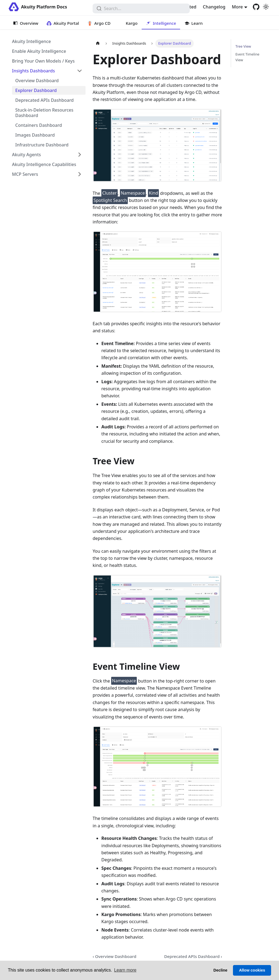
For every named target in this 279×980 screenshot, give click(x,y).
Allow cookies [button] (252, 970)
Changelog (214, 7)
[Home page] (98, 43)
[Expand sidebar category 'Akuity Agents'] (80, 155)
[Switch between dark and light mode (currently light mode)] (266, 7)
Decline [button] (220, 970)
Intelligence (165, 23)
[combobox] (141, 8)
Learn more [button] (125, 970)
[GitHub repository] (256, 7)
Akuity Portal (66, 23)
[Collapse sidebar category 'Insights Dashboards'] (80, 71)
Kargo (132, 23)
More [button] (237, 7)
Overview (29, 23)
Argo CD (102, 23)
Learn (197, 23)
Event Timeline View (247, 57)
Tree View (243, 46)
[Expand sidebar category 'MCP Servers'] (80, 174)
